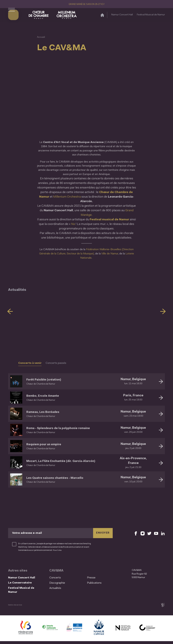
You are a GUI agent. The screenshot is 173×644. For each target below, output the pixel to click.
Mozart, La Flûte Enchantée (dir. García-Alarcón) (69, 461)
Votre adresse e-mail (27, 533)
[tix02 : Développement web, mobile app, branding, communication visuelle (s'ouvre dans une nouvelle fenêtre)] (163, 608)
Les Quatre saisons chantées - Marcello (61, 478)
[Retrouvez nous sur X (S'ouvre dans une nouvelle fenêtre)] (149, 533)
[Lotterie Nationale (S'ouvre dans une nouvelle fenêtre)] (50, 631)
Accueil (41, 37)
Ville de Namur (110, 254)
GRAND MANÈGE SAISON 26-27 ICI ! (86, 4)
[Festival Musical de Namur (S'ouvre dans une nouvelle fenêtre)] (123, 631)
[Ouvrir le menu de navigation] (11, 16)
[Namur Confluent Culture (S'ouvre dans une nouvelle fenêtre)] (74, 631)
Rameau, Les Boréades (46, 412)
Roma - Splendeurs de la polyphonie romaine (65, 428)
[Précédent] (10, 311)
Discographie (57, 583)
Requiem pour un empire (48, 444)
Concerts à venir (30, 363)
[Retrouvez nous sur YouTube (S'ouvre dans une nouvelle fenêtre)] (156, 533)
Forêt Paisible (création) (47, 380)
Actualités (55, 588)
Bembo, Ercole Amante (46, 396)
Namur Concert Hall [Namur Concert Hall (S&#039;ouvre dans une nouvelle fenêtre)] (122, 16)
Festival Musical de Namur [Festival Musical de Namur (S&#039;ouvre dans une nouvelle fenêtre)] (151, 16)
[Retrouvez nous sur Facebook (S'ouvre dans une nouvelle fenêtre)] (136, 533)
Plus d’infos (78, 550)
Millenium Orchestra (67, 197)
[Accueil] (102, 16)
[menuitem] (67, 578)
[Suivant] (163, 311)
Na (73, 224)
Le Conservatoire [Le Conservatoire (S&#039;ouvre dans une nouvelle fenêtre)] (22, 584)
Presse (91, 578)
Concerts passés (56, 363)
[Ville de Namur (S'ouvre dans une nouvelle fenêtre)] (99, 631)
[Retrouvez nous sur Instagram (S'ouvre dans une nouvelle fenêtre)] (143, 533)
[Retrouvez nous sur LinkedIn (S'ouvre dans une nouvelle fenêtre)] (163, 533)
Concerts (55, 578)
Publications (94, 583)
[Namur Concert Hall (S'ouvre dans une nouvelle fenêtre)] (147, 631)
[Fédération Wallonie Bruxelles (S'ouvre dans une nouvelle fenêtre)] (26, 631)
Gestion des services (16, 608)
